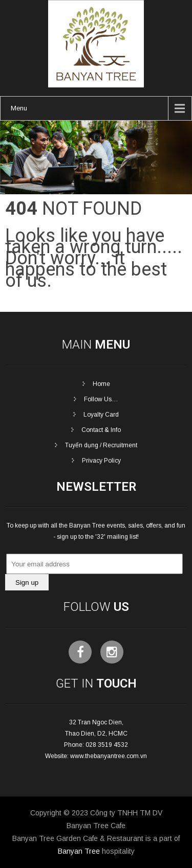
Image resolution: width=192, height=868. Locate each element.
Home (101, 384)
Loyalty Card (101, 415)
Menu (19, 108)
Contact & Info (101, 430)
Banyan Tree (79, 851)
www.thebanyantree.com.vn (109, 756)
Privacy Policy (101, 461)
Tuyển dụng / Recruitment (101, 445)
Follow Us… (101, 399)
